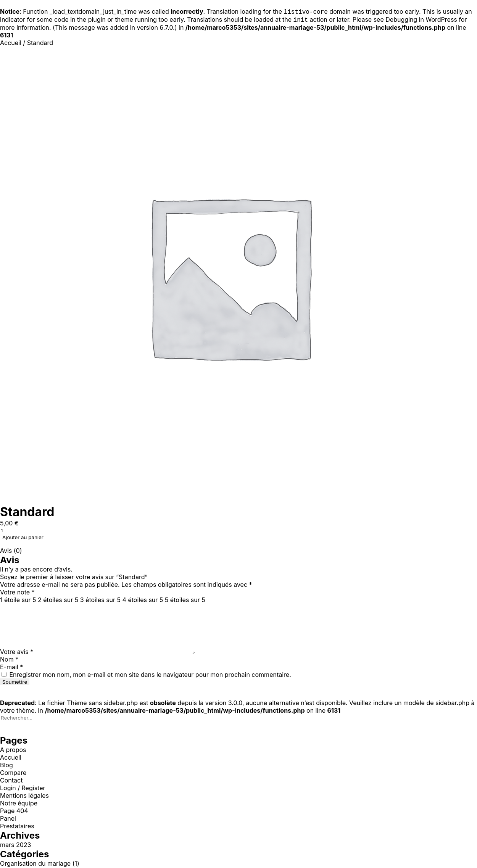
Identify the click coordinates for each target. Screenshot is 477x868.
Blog (6, 766)
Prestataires (17, 827)
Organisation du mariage (35, 864)
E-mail (11, 668)
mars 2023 (15, 845)
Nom (9, 660)
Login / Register (23, 789)
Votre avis (17, 652)
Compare (13, 773)
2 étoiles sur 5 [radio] (58, 601)
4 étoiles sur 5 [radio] (143, 601)
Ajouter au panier (23, 538)
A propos (13, 750)
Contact (11, 781)
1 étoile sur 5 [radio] (18, 601)
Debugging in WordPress (421, 20)
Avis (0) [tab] (11, 551)
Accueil (11, 43)
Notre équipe (19, 804)
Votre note (17, 593)
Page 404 (14, 812)
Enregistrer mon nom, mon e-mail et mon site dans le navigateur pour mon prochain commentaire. (150, 675)
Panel (8, 819)
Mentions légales (24, 796)
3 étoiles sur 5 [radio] (100, 601)
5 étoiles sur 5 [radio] (185, 601)
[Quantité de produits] (42, 531)
